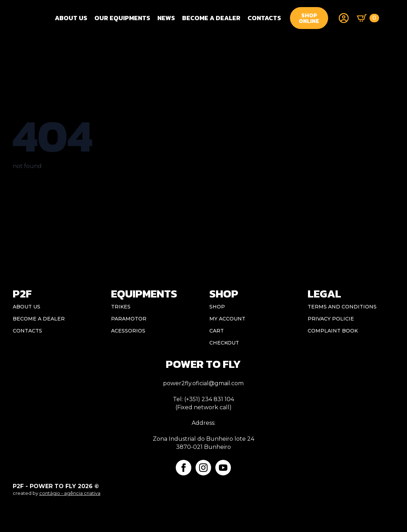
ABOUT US (27, 307)
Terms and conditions (342, 307)
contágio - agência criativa (70, 493)
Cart (217, 331)
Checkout (224, 343)
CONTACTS (264, 18)
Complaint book (333, 331)
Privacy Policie (331, 319)
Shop (217, 307)
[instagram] (203, 468)
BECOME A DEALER (211, 18)
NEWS (166, 18)
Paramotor (129, 319)
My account (227, 319)
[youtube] (223, 468)
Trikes (121, 307)
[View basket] (368, 18)
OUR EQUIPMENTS (122, 18)
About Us (71, 18)
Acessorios (128, 331)
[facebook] (184, 468)
